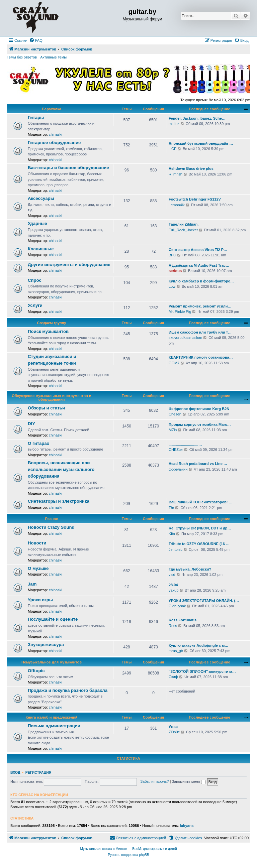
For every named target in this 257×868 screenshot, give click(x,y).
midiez (174, 124)
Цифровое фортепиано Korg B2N (199, 409)
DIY (31, 424)
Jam (32, 584)
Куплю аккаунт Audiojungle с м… (198, 645)
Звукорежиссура (46, 645)
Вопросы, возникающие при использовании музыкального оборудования (61, 469)
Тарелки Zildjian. (184, 224)
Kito (172, 534)
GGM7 (174, 363)
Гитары (36, 117)
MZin (173, 430)
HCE (173, 149)
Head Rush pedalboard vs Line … (198, 464)
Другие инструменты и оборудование (69, 265)
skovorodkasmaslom (185, 338)
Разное (52, 519)
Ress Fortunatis (183, 620)
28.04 (173, 585)
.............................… (185, 444)
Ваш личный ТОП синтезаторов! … (201, 502)
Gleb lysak (177, 606)
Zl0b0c (174, 732)
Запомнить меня (188, 781)
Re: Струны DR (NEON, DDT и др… (200, 528)
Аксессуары (41, 198)
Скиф (173, 677)
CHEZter (176, 450)
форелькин (178, 469)
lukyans (187, 826)
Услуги (35, 305)
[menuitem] (36, 40)
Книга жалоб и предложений (52, 717)
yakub (174, 590)
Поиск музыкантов (48, 331)
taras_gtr (176, 651)
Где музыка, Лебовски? (190, 569)
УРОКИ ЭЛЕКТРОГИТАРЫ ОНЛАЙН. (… (204, 601)
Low (172, 286)
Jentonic (176, 549)
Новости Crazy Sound (51, 527)
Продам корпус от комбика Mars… (200, 424)
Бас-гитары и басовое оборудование (68, 168)
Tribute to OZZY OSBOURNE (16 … (199, 544)
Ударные (37, 223)
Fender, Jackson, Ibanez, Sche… (197, 118)
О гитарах (38, 443)
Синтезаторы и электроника (59, 501)
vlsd (172, 575)
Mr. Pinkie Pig (180, 312)
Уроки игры (40, 600)
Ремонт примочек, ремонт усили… (200, 306)
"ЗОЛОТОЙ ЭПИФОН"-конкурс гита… (202, 671)
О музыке (38, 568)
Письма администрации (54, 726)
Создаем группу (52, 323)
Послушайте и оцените (53, 619)
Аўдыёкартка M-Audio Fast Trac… (199, 265)
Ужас (173, 727)
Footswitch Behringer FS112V (195, 199)
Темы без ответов (22, 57)
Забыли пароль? (154, 781)
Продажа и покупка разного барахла (68, 690)
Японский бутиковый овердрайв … (201, 143)
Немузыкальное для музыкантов (52, 662)
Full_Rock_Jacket (183, 230)
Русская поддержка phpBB (128, 855)
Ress (173, 626)
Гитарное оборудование (54, 143)
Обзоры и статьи (46, 408)
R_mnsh (176, 174)
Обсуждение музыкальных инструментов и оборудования (51, 398)
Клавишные (41, 249)
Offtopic (36, 671)
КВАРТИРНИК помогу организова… (201, 357)
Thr (172, 508)
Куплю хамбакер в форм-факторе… (201, 281)
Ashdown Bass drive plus (191, 168)
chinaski (56, 134)
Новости (37, 543)
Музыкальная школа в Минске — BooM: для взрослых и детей (128, 849)
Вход (15, 772)
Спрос (35, 280)
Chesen (175, 414)
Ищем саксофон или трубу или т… (200, 332)
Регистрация (38, 772)
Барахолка (52, 109)
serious (175, 271)
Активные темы (53, 57)
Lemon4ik (177, 205)
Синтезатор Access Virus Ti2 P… (198, 250)
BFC (172, 255)
